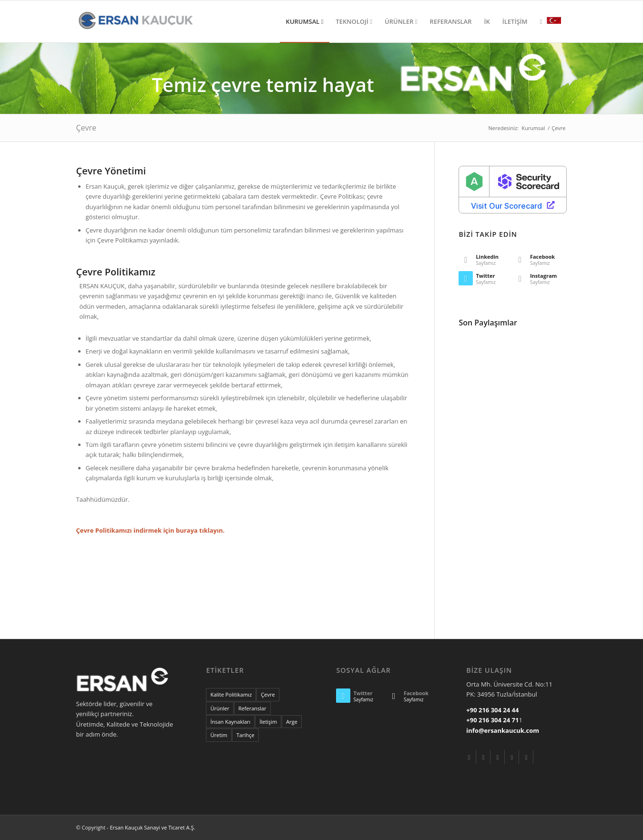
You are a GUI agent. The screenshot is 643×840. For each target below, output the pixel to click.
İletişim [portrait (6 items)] (268, 722)
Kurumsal (533, 128)
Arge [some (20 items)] (292, 722)
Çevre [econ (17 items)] (268, 694)
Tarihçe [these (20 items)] (245, 735)
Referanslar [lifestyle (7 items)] (252, 708)
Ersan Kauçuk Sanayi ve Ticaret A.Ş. (152, 827)
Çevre (87, 128)
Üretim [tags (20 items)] (219, 735)
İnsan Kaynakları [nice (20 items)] (230, 722)
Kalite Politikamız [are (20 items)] (231, 694)
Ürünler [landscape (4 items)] (219, 708)
